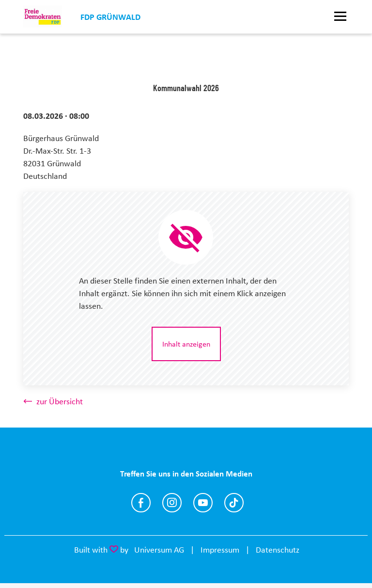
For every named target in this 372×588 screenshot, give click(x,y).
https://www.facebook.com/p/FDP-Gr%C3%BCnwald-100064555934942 (141, 503)
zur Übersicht (60, 401)
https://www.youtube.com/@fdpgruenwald (203, 503)
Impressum (220, 550)
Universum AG (159, 550)
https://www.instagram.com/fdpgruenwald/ (172, 503)
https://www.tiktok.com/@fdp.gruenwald (234, 503)
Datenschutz (278, 550)
